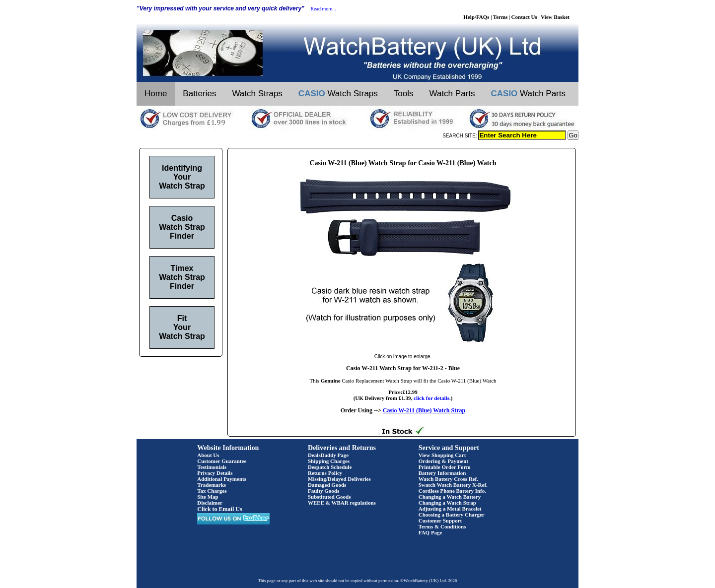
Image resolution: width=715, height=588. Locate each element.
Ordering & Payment (443, 461)
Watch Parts (452, 94)
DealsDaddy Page (328, 455)
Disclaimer (210, 503)
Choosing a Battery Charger (452, 515)
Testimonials (212, 467)
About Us (208, 455)
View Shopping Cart (442, 455)
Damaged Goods (327, 485)
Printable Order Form (445, 467)
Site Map (208, 497)
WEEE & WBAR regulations (342, 503)
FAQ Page (430, 532)
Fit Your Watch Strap (182, 327)
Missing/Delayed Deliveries (339, 479)
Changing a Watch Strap (447, 503)
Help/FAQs (476, 17)
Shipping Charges (329, 461)
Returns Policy (325, 473)
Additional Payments (222, 479)
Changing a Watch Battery (450, 497)
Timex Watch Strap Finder (182, 277)
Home (156, 94)
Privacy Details (215, 473)
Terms (500, 17)
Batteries (199, 94)
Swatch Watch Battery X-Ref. (453, 485)
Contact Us (524, 17)
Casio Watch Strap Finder (182, 227)
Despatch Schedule (330, 467)
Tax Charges (212, 491)
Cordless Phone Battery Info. (452, 491)
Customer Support (440, 521)
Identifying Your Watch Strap (182, 177)
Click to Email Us (219, 509)
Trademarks (212, 485)
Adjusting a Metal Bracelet (450, 509)
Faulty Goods (323, 491)
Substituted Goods (329, 497)
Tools (404, 94)
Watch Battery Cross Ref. (448, 479)
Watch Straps (257, 94)
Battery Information (442, 473)
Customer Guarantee (222, 461)
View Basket (555, 17)
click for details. (432, 398)
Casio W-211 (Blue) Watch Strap (424, 410)
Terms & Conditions (442, 526)
